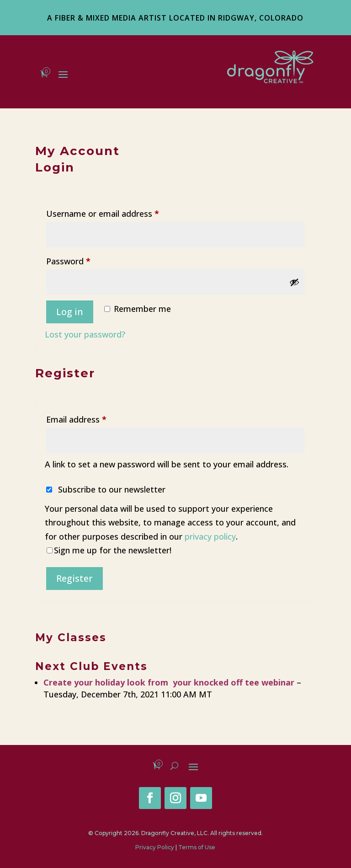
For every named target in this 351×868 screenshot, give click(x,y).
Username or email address (120, 212)
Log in (70, 312)
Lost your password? (85, 334)
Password (85, 260)
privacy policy (210, 536)
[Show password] (294, 282)
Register (74, 578)
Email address (93, 418)
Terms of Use (197, 847)
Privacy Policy (155, 847)
